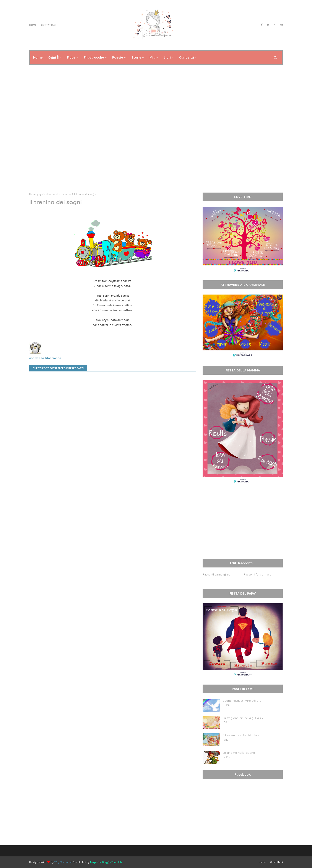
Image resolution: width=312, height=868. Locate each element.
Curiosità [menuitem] (186, 57)
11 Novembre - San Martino (241, 735)
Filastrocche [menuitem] (94, 57)
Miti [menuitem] (153, 57)
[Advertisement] (156, 156)
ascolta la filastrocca (45, 358)
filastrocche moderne (58, 194)
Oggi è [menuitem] (54, 57)
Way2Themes (63, 862)
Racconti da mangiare (216, 575)
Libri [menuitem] (167, 57)
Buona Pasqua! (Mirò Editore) (242, 701)
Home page (36, 194)
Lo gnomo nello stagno (239, 753)
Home (33, 25)
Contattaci (49, 25)
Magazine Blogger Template (106, 862)
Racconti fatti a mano (258, 575)
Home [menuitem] (38, 57)
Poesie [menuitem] (118, 57)
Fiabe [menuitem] (71, 57)
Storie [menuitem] (136, 57)
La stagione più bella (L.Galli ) (243, 718)
